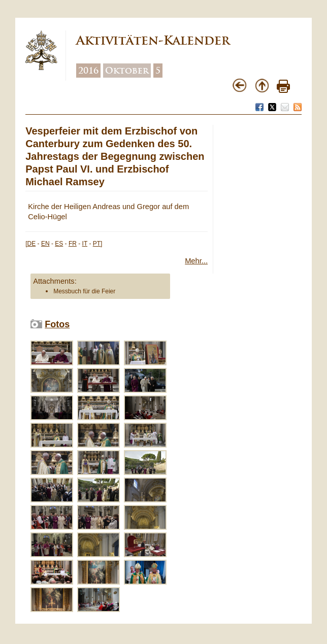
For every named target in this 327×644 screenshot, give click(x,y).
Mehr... (196, 261)
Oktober (127, 71)
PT (97, 244)
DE (32, 244)
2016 (88, 71)
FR (73, 244)
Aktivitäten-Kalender (153, 40)
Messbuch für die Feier (84, 291)
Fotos (57, 324)
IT (85, 244)
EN (45, 244)
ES (59, 244)
